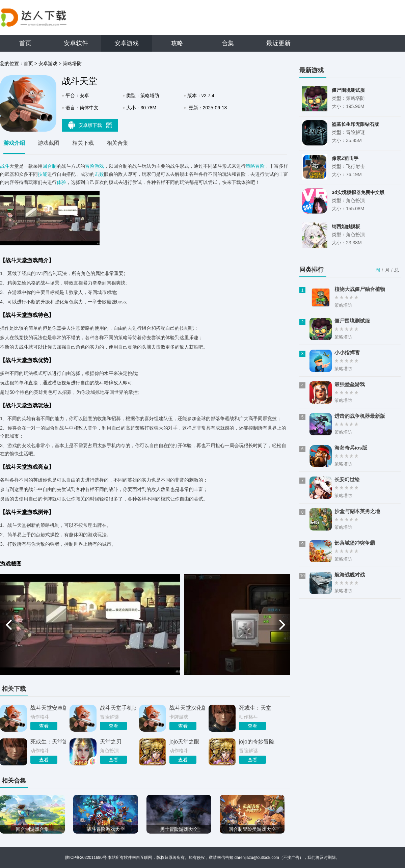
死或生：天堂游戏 (48, 742)
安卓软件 (76, 43)
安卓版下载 (90, 125)
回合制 (50, 166)
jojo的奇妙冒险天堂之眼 (257, 742)
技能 (43, 174)
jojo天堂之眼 (184, 742)
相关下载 (83, 143)
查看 (44, 726)
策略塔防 (72, 63)
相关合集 (117, 143)
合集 (228, 43)
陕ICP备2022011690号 (86, 858)
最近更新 (278, 43)
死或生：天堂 (255, 708)
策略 (250, 166)
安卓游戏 (127, 43)
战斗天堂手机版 (118, 708)
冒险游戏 (94, 166)
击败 (99, 174)
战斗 (5, 166)
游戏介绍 (14, 143)
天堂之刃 (111, 742)
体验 (61, 182)
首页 (25, 43)
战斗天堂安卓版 (48, 708)
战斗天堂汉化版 (187, 708)
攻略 (177, 43)
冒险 (260, 166)
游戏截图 (49, 143)
